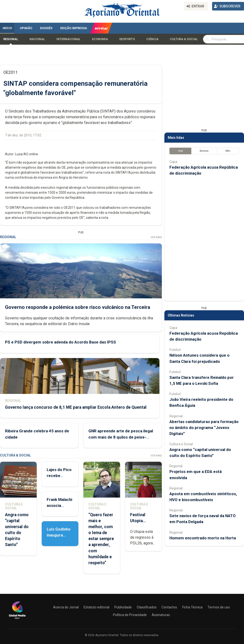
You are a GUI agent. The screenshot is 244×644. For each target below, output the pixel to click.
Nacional (37, 39)
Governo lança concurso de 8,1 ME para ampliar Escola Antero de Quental (76, 407)
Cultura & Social (184, 39)
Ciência (152, 39)
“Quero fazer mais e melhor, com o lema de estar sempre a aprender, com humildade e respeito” (101, 539)
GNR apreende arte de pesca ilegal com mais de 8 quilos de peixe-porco (121, 437)
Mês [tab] (228, 151)
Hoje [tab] (180, 151)
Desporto (127, 39)
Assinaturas (161, 615)
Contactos (169, 607)
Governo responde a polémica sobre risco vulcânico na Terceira (78, 307)
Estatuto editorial (97, 607)
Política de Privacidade (130, 615)
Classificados (147, 607)
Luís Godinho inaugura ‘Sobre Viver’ (59, 535)
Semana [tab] (204, 151)
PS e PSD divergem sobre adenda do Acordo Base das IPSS (61, 342)
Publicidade (123, 607)
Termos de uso (219, 607)
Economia (100, 39)
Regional (11, 39)
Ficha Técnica (192, 607)
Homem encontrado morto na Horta (203, 538)
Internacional (69, 39)
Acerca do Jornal (66, 607)
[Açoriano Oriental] (17, 619)
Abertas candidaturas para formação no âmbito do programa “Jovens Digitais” (204, 428)
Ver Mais (156, 237)
